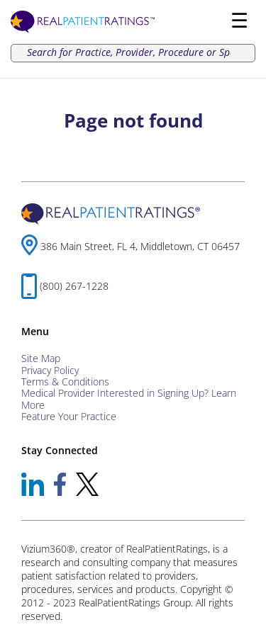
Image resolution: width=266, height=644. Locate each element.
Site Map (41, 358)
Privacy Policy (50, 370)
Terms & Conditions (65, 382)
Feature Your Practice (69, 416)
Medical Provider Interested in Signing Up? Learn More (129, 399)
